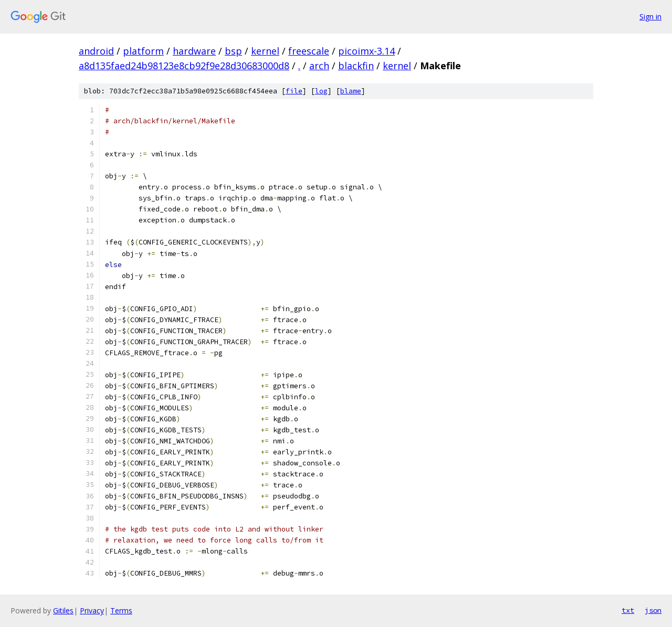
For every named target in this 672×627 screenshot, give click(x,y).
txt (628, 610)
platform (143, 51)
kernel (265, 51)
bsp (233, 51)
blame (351, 91)
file (294, 91)
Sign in (650, 17)
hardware (194, 51)
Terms (121, 610)
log (321, 91)
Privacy (92, 610)
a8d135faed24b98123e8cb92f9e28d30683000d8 (184, 66)
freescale (309, 51)
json (653, 610)
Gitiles (63, 610)
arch (319, 66)
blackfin (356, 66)
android (96, 51)
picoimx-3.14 (366, 51)
